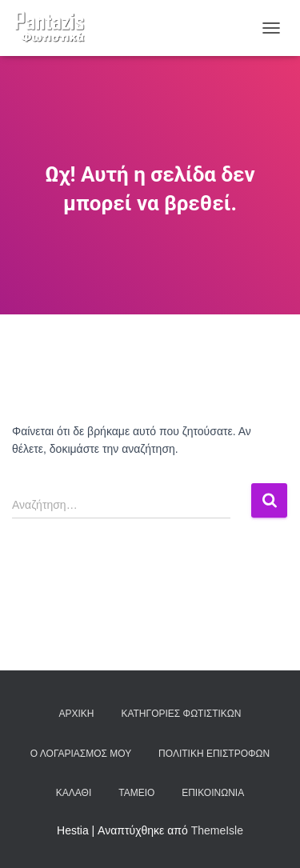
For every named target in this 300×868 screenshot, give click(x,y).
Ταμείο (136, 793)
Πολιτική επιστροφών (214, 754)
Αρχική (77, 714)
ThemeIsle (217, 830)
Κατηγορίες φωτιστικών (181, 714)
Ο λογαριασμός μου (81, 754)
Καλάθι (74, 793)
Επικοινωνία (213, 793)
